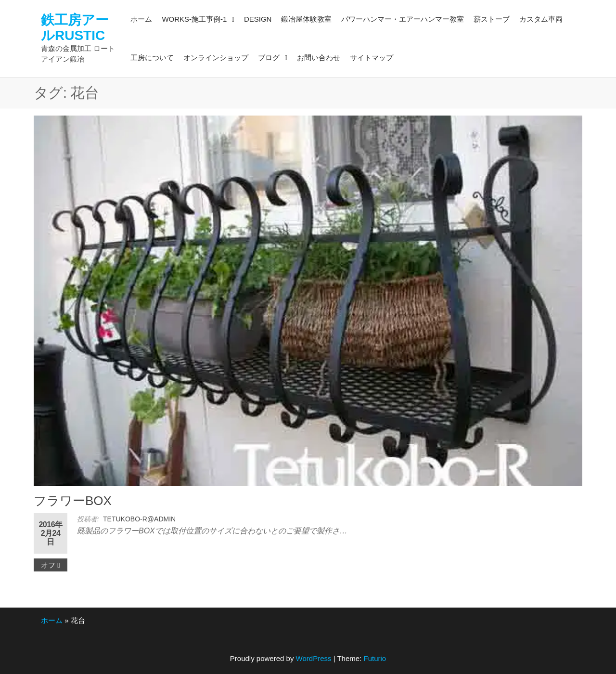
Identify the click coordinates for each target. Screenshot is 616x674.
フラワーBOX (73, 501)
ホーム (52, 620)
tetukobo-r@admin (139, 519)
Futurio (375, 658)
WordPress (314, 658)
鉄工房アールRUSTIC (75, 28)
